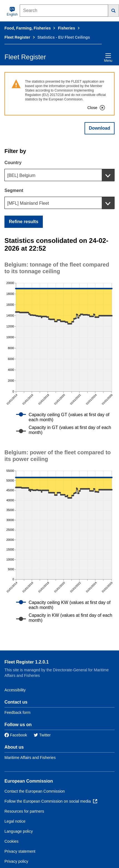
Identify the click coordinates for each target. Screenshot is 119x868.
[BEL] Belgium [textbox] (21, 175)
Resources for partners (24, 811)
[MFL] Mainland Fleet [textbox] (28, 203)
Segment (14, 190)
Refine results (24, 222)
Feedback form (17, 712)
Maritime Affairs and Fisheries (30, 758)
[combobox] (59, 175)
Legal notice (15, 821)
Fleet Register (17, 37)
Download (100, 128)
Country (13, 163)
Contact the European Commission (35, 791)
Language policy (19, 831)
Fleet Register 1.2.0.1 (27, 662)
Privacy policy (16, 861)
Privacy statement (20, 851)
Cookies (12, 841)
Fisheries (66, 28)
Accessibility (15, 690)
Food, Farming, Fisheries (28, 28)
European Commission (29, 781)
